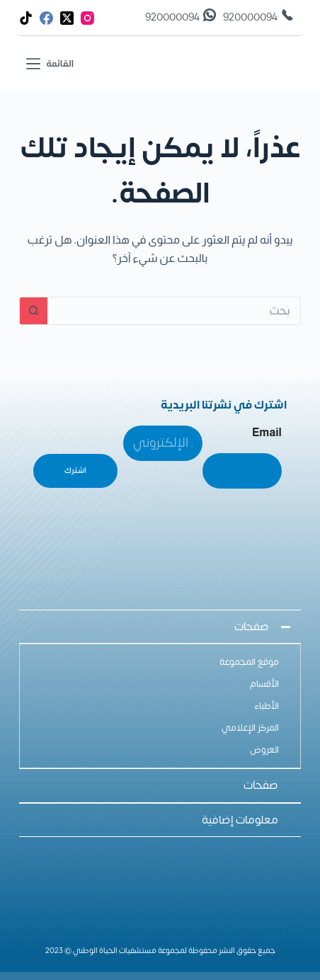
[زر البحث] (33, 311)
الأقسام (264, 684)
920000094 (250, 18)
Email (267, 432)
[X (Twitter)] (67, 18)
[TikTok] (26, 18)
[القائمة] (50, 63)
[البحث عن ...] (174, 311)
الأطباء (267, 706)
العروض (264, 750)
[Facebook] (46, 18)
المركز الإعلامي (250, 728)
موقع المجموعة (249, 662)
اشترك (75, 471)
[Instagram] (87, 18)
